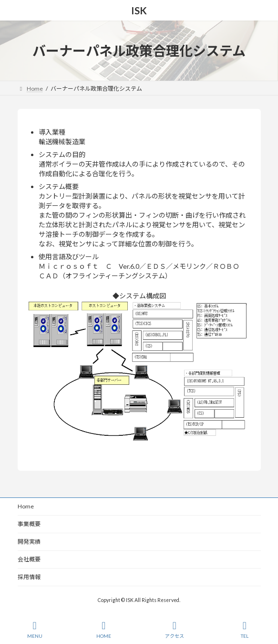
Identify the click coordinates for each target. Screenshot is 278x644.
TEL (245, 630)
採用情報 (29, 577)
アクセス (175, 630)
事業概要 (29, 524)
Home (26, 506)
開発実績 (29, 542)
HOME (104, 630)
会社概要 (29, 559)
